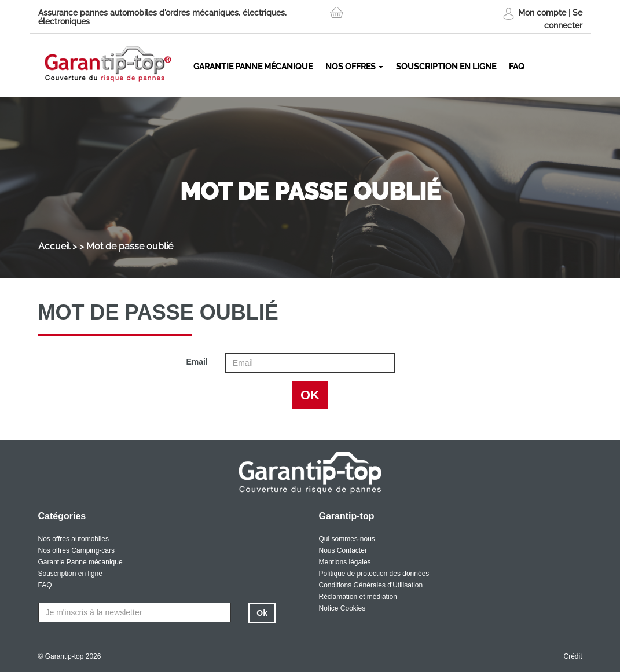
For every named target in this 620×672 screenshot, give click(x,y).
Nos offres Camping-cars (77, 550)
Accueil (54, 246)
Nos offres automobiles (74, 539)
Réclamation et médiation (358, 597)
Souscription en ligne (446, 67)
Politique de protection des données (374, 574)
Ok (262, 613)
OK (310, 395)
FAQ (517, 67)
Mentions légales (345, 562)
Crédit (573, 656)
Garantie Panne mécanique (253, 67)
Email (197, 362)
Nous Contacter (343, 550)
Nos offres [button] (354, 67)
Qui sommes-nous (347, 539)
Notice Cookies (342, 608)
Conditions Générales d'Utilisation (371, 585)
